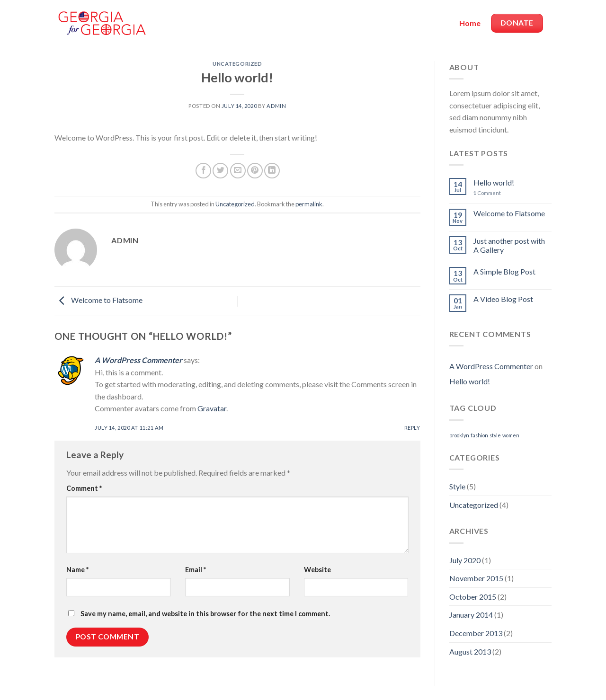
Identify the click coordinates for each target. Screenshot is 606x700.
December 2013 (476, 633)
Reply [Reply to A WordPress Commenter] (412, 428)
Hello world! (494, 182)
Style (457, 486)
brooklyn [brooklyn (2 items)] (459, 435)
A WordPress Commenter (138, 360)
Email (196, 570)
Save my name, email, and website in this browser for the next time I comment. (205, 614)
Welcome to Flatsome (98, 300)
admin (276, 106)
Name (77, 570)
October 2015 (473, 597)
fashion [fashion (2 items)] (479, 435)
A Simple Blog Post (504, 271)
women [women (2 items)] (511, 435)
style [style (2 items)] (495, 435)
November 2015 (476, 578)
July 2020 (465, 560)
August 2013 (470, 651)
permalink (309, 204)
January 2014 (471, 615)
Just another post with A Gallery (509, 245)
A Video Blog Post (503, 299)
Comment (84, 488)
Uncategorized (237, 64)
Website (317, 570)
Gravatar (212, 408)
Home (470, 23)
